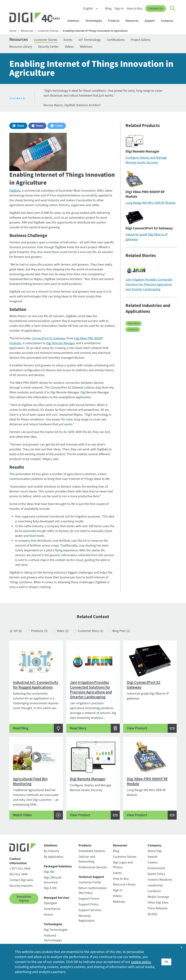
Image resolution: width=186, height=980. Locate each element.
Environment (156, 868)
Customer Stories (48, 31)
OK (166, 962)
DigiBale (15, 191)
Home (13, 31)
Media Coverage (158, 897)
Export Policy (156, 874)
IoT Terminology (90, 40)
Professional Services (93, 867)
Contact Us (156, 9)
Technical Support (91, 877)
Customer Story (90, 631)
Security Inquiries (21, 886)
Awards (153, 857)
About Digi (155, 851)
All (18, 631)
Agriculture (134, 323)
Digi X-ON (50, 888)
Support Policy (88, 904)
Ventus (48, 915)
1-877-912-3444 (20, 869)
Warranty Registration (87, 918)
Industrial (133, 329)
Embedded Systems (92, 851)
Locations (154, 891)
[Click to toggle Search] (173, 9)
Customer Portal (90, 882)
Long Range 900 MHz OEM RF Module (151, 203)
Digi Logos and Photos (123, 865)
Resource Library (21, 47)
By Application (54, 857)
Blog (108, 9)
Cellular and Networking (87, 859)
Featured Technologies (53, 938)
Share (20, 126)
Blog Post (121, 631)
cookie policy (141, 962)
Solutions (75, 21)
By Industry (52, 851)
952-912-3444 (18, 874)
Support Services (90, 910)
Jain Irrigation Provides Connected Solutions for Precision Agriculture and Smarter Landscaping (149, 284)
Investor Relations (160, 880)
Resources (134, 21)
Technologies (95, 21)
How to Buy (134, 9)
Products (115, 21)
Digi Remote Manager (61, 343)
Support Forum (89, 899)
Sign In (119, 9)
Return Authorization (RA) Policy (93, 890)
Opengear (50, 903)
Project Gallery (141, 40)
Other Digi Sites (158, 903)
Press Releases (158, 908)
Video (63, 631)
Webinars (86, 47)
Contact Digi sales (21, 880)
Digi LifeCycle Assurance (53, 880)
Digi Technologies (56, 930)
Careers (153, 862)
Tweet (59, 126)
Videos (69, 47)
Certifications (116, 40)
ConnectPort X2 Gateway (48, 338)
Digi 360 (49, 872)
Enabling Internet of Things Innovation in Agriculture (95, 31)
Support (151, 21)
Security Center (48, 47)
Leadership (155, 885)
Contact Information (18, 861)
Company (169, 21)
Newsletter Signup (24, 899)
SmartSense (52, 909)
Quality (152, 914)
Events (68, 40)
